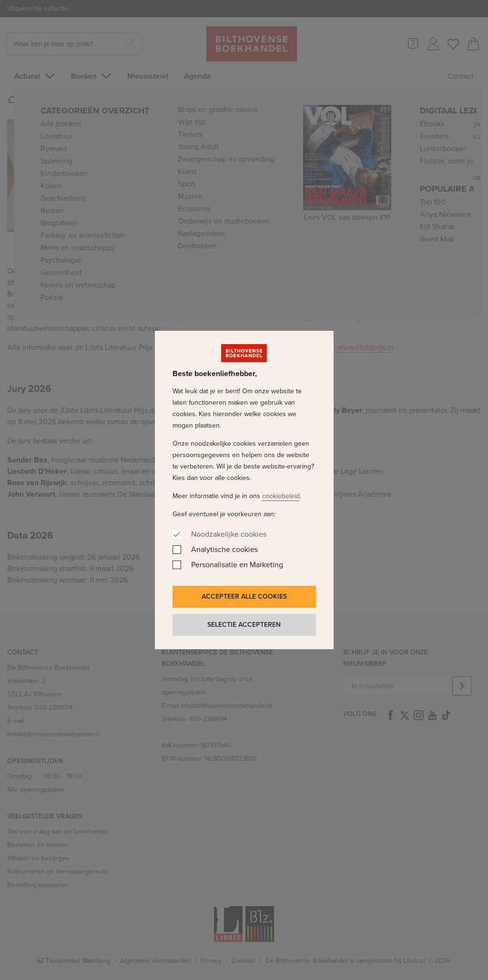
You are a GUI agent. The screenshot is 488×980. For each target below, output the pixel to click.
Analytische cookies (224, 549)
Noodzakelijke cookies (229, 534)
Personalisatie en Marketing (237, 565)
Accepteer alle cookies (244, 597)
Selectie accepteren (244, 625)
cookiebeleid (281, 496)
